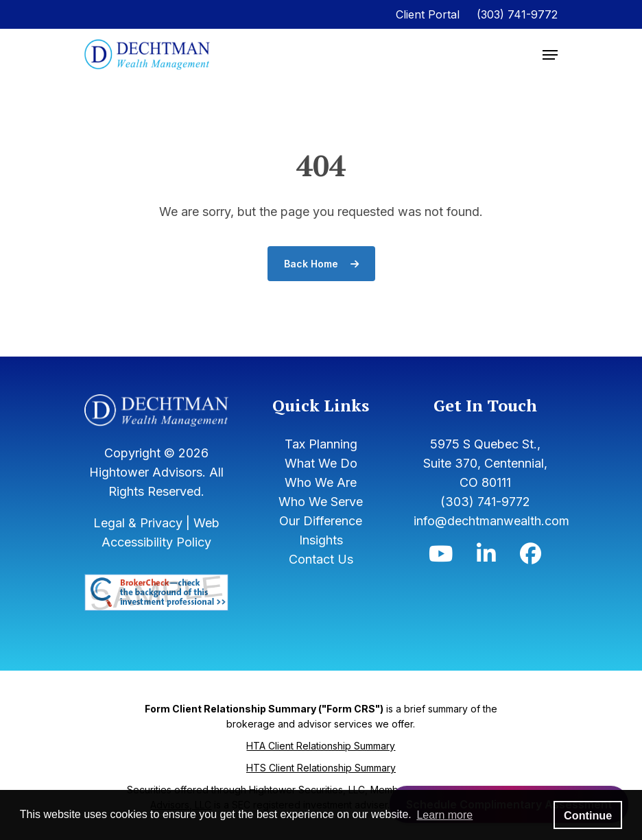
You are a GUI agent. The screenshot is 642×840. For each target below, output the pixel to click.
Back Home (321, 264)
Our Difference (321, 521)
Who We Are (321, 482)
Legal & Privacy (138, 523)
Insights (321, 540)
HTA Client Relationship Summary (321, 746)
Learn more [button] (444, 815)
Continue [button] (588, 815)
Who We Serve (321, 502)
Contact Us (321, 559)
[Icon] (441, 557)
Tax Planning (321, 444)
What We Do (321, 463)
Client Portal (428, 14)
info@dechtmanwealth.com (491, 521)
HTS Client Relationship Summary (321, 768)
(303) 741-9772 (517, 14)
